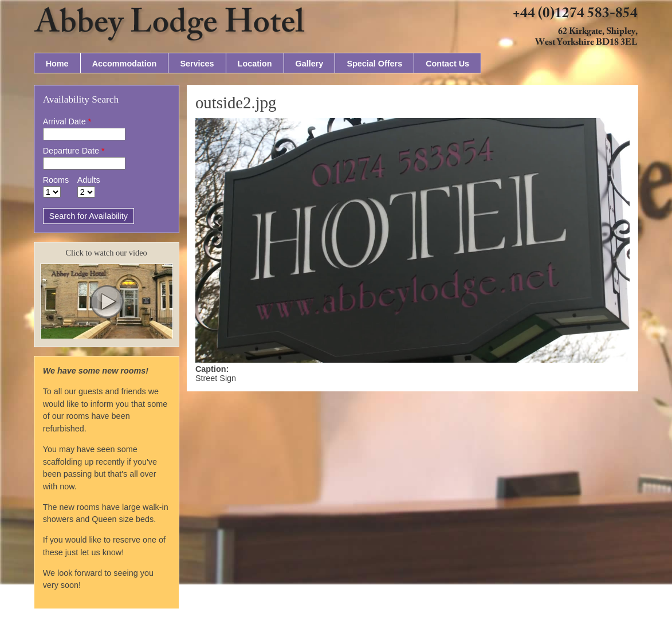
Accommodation (125, 64)
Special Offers (374, 64)
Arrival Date (67, 121)
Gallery (310, 64)
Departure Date (74, 151)
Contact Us (447, 64)
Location (255, 64)
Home (57, 64)
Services (197, 64)
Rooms (56, 180)
